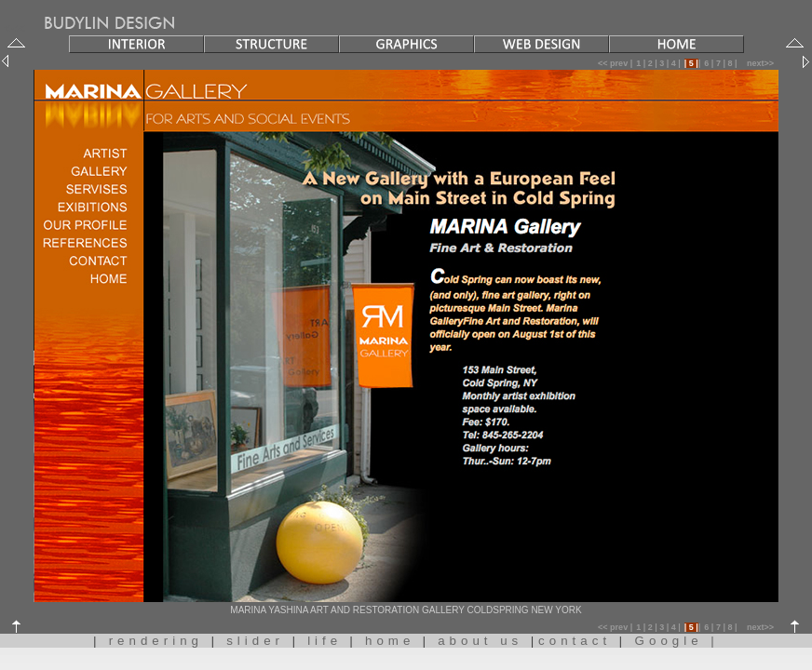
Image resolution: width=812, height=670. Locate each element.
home (390, 641)
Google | (673, 641)
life (325, 641)
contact (579, 641)
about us (484, 641)
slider (259, 641)
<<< (109, 28)
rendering (160, 641)
